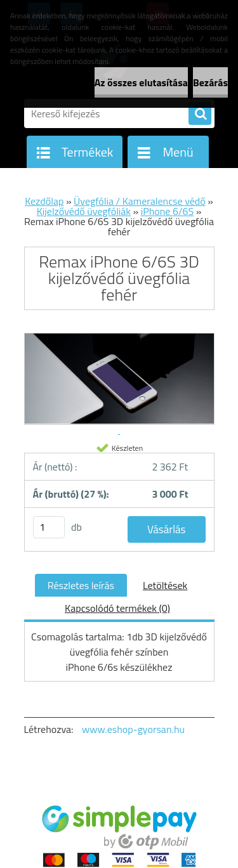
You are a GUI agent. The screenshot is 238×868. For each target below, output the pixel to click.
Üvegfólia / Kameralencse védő (140, 201)
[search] (200, 114)
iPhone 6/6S (167, 211)
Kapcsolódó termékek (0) (117, 608)
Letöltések (165, 585)
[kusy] (49, 527)
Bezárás (210, 82)
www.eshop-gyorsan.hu (133, 729)
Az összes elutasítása (141, 82)
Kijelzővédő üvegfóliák (84, 211)
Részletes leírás (81, 585)
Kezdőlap (44, 201)
